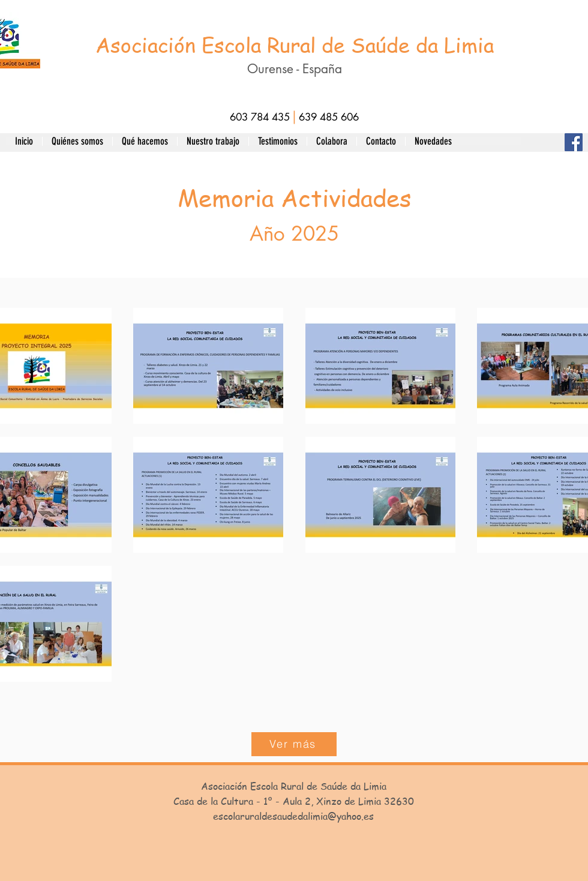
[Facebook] (574, 142)
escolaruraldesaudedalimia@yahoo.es (293, 816)
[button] (77, 141)
